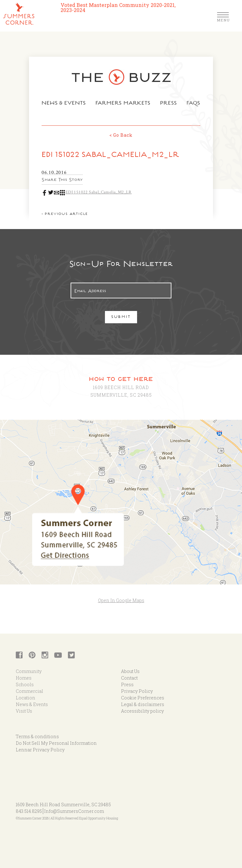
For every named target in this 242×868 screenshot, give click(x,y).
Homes (24, 678)
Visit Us (24, 711)
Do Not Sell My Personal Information (56, 743)
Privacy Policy (137, 691)
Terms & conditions (37, 736)
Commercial (29, 691)
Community (29, 671)
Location (26, 698)
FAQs (194, 104)
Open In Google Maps (121, 600)
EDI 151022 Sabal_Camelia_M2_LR (99, 192)
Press (169, 104)
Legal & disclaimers (143, 704)
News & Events (64, 104)
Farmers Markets (123, 104)
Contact (129, 678)
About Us (130, 671)
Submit (121, 317)
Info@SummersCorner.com (74, 811)
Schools (25, 684)
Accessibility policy (142, 711)
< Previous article (65, 214)
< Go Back (121, 135)
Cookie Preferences (143, 698)
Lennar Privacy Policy (40, 750)
